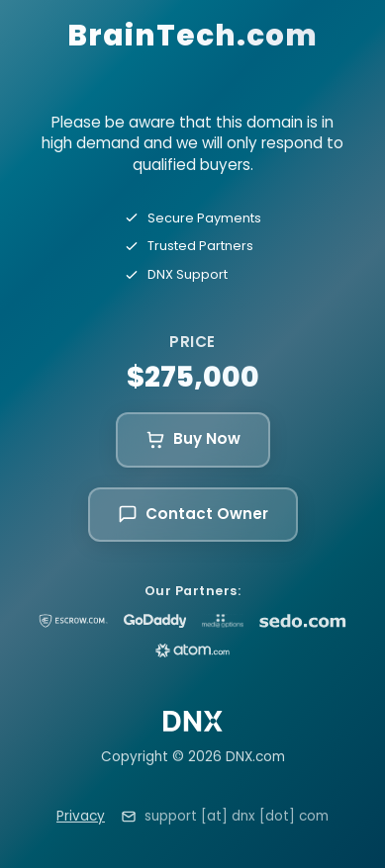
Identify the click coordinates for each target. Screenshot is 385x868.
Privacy (81, 816)
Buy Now (193, 438)
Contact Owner (193, 514)
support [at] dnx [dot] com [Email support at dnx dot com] (237, 816)
